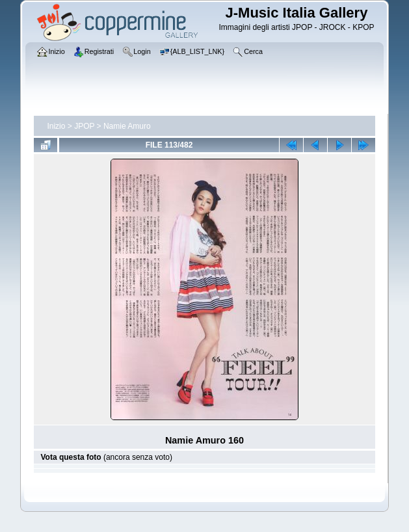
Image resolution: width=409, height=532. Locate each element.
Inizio (56, 126)
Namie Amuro (127, 126)
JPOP (84, 126)
